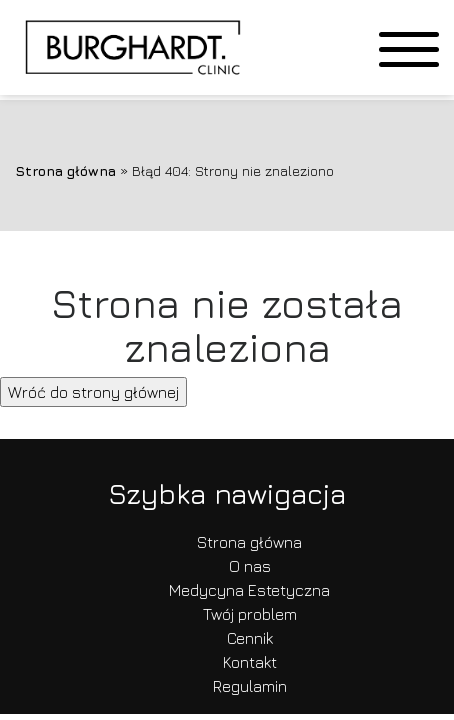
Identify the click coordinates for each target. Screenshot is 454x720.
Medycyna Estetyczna (249, 590)
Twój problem (250, 614)
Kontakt (250, 662)
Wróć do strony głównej (93, 392)
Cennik (250, 638)
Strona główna (65, 170)
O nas (250, 566)
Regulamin (250, 686)
